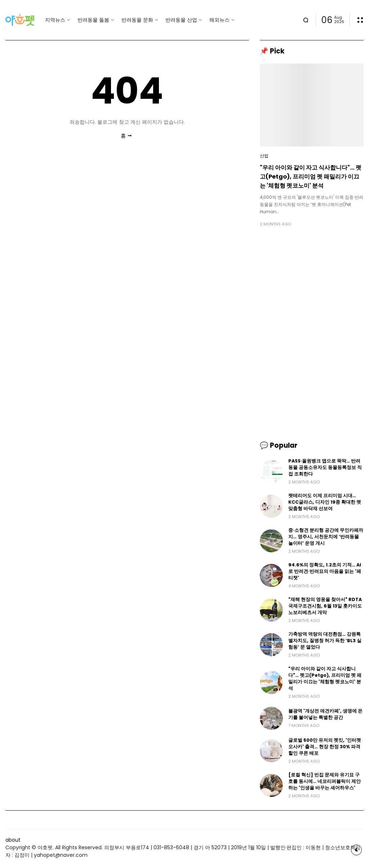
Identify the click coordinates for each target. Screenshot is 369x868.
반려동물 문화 (137, 20)
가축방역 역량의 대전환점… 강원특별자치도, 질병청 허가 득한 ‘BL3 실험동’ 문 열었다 (325, 641)
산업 (264, 156)
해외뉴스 (219, 20)
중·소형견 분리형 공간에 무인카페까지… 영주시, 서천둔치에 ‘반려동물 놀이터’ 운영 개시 (326, 537)
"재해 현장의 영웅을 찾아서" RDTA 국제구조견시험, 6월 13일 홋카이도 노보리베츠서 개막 (325, 606)
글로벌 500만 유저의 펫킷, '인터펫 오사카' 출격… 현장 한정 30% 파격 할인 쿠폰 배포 (325, 747)
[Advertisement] (312, 283)
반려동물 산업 (181, 20)
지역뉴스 (55, 20)
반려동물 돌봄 (93, 20)
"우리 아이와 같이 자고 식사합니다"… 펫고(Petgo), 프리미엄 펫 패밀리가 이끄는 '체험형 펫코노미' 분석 (311, 177)
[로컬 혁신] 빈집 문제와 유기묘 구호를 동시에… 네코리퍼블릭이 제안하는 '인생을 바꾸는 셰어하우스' (324, 781)
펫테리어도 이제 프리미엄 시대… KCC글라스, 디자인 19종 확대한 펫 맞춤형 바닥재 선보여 (325, 502)
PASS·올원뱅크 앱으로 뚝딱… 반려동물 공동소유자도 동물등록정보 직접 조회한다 (325, 467)
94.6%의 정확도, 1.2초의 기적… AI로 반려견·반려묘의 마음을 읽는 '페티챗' (325, 571)
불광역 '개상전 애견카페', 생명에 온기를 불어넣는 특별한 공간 (325, 714)
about (13, 840)
